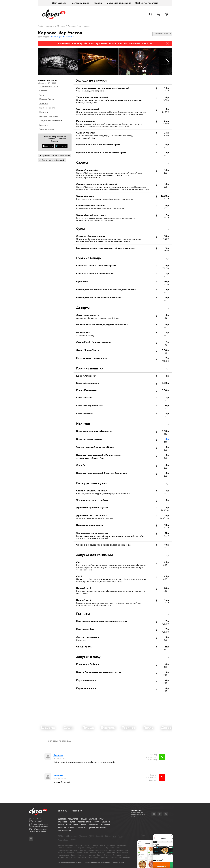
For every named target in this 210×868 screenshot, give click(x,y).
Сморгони (104, 857)
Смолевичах (93, 857)
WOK (76, 825)
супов (73, 822)
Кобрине (71, 853)
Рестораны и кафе (80, 3)
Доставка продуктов (68, 819)
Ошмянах (91, 855)
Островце (81, 855)
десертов (106, 825)
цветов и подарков (97, 828)
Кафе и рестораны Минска (51, 26)
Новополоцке (64, 855)
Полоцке (108, 855)
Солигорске (115, 857)
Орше (73, 855)
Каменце (62, 853)
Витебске (79, 845)
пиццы (84, 819)
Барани (61, 848)
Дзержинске (93, 850)
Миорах (93, 853)
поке (69, 825)
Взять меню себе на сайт (54, 160)
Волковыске (63, 850)
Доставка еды (59, 3)
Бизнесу (62, 811)
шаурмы (93, 819)
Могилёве (111, 845)
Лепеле (79, 853)
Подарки (98, 3)
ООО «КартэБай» (36, 821)
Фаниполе (126, 857)
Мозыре (101, 853)
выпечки (82, 828)
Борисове (100, 848)
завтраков (94, 825)
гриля (96, 822)
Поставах (117, 855)
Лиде (86, 853)
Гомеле (95, 845)
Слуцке (83, 857)
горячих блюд (84, 822)
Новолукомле (123, 853)
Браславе (110, 848)
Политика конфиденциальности (98, 862)
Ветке (118, 848)
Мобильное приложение (119, 3)
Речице (125, 855)
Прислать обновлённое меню (56, 156)
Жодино (112, 850)
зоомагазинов (65, 831)
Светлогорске (73, 857)
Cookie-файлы (119, 862)
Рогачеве (62, 857)
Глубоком (73, 850)
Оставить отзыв (162, 34)
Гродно (87, 845)
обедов (72, 828)
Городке (82, 850)
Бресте (102, 845)
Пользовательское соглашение (70, 862)
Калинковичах (123, 850)
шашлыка (106, 822)
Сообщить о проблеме (147, 3)
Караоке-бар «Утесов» (79, 26)
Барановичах (122, 845)
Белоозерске (71, 848)
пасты (61, 825)
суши (102, 819)
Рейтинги (77, 811)
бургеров (63, 822)
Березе (81, 848)
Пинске (99, 855)
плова (83, 825)
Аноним (58, 755)
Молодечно (111, 853)
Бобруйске (90, 848)
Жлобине (103, 850)
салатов (62, 828)
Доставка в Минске (65, 845)
